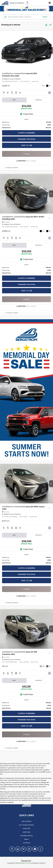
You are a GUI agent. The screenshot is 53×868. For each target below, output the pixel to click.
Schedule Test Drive (26, 139)
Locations (27, 843)
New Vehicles (27, 821)
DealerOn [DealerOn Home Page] (23, 863)
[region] (26, 125)
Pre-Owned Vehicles (26, 825)
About (27, 839)
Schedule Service (26, 836)
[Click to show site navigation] (50, 3)
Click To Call (27, 145)
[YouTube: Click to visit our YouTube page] (35, 849)
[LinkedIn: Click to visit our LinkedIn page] (18, 849)
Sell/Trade (27, 832)
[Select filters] (46, 25)
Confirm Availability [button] (26, 133)
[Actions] (49, 75)
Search (45, 17)
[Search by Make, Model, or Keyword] (24, 17)
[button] (51, 51)
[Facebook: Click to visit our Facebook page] (12, 849)
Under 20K (27, 828)
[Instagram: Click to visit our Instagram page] (29, 849)
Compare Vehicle (12, 168)
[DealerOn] (26, 861)
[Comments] (50, 93)
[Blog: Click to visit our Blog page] (23, 849)
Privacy (30, 863)
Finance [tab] (39, 100)
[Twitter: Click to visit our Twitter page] (41, 849)
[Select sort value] (50, 25)
